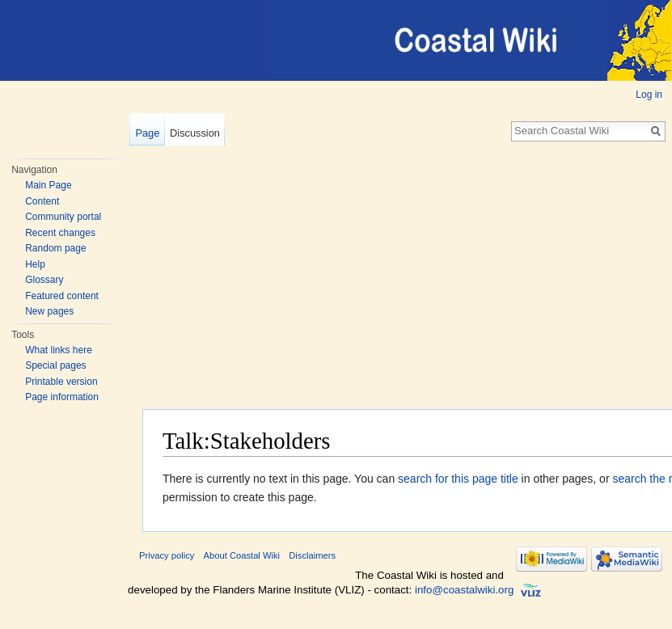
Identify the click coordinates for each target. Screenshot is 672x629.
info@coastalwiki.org (464, 590)
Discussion (195, 133)
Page (147, 133)
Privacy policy (167, 555)
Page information (62, 397)
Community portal (63, 217)
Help (35, 264)
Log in (649, 95)
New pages (49, 311)
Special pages (55, 365)
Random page (55, 248)
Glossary (44, 280)
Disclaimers (312, 555)
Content (42, 201)
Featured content (62, 296)
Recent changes (60, 233)
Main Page (48, 185)
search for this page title (458, 479)
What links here (59, 350)
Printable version (61, 382)
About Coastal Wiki (242, 555)
